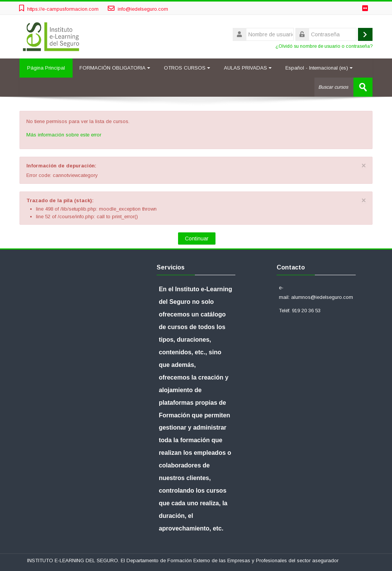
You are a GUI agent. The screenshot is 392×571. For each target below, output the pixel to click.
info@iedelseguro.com (143, 9)
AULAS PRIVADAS (248, 68)
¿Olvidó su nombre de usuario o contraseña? (324, 46)
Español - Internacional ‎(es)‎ (319, 68)
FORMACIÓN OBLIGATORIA (115, 68)
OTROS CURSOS (187, 68)
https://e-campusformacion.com (63, 9)
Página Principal (46, 68)
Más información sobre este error (64, 135)
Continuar (197, 238)
